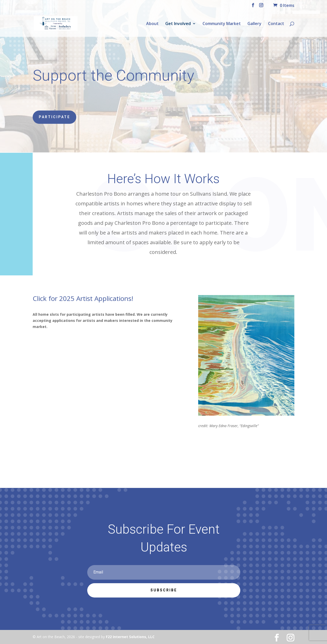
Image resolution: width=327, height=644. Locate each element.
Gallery (254, 24)
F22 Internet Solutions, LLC (130, 637)
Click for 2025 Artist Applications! (83, 298)
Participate (54, 116)
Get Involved (178, 24)
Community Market (222, 24)
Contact (276, 24)
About (152, 24)
